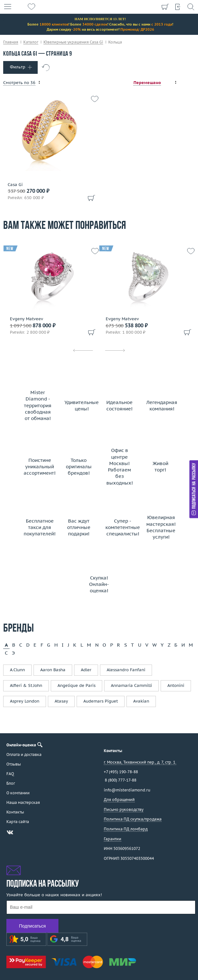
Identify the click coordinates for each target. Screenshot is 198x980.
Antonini (176, 685)
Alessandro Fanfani (126, 670)
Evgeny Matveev (27, 319)
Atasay (61, 701)
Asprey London (25, 701)
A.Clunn (17, 670)
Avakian (141, 701)
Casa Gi (15, 185)
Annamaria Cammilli (131, 685)
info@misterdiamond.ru (127, 790)
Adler (86, 670)
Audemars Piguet (101, 701)
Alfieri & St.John (26, 685)
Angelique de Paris (76, 685)
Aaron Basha (53, 670)
